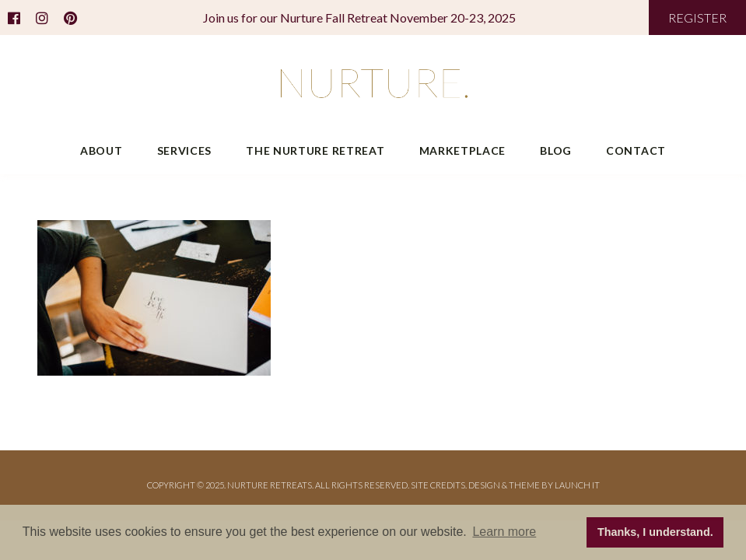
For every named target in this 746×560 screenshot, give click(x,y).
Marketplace (463, 150)
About (102, 150)
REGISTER (697, 17)
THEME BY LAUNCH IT (554, 485)
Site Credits (438, 485)
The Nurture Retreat (315, 150)
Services (185, 150)
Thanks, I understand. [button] (655, 532)
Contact (636, 150)
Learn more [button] (504, 532)
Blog (556, 150)
